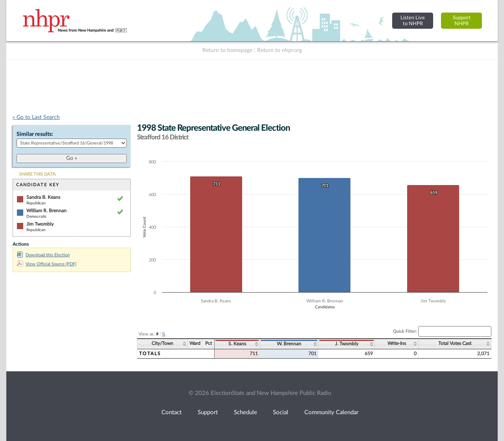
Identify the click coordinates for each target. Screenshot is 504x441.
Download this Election (43, 255)
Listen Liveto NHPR (413, 21)
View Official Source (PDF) (47, 264)
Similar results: (35, 134)
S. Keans (237, 344)
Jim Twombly (40, 224)
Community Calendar (331, 412)
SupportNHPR (462, 21)
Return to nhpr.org (280, 50)
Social (281, 412)
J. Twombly (347, 344)
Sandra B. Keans (43, 197)
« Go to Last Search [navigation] (36, 117)
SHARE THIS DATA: (38, 174)
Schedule (246, 412)
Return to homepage (227, 50)
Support (208, 412)
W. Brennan (289, 344)
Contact (171, 412)
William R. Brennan (46, 211)
